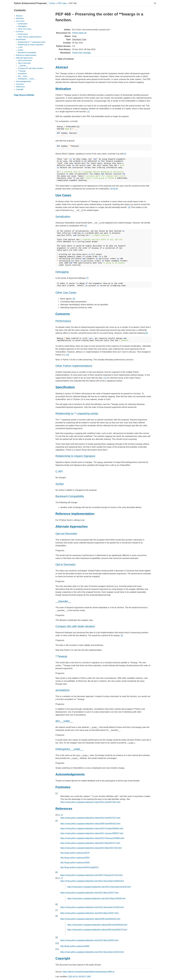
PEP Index (62, 3)
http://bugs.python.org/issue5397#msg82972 (80, 867)
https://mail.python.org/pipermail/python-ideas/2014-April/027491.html (90, 802)
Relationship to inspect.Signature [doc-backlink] (75, 456)
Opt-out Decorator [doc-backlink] (66, 534)
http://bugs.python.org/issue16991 (75, 946)
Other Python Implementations (30, 37)
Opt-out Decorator (25, 60)
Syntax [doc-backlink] (60, 484)
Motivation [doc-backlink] (63, 89)
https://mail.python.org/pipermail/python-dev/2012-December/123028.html (92, 881)
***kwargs (22, 71)
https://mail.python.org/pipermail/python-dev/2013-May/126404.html (89, 940)
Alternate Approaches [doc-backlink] (72, 526)
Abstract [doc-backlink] (62, 67)
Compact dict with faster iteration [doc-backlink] (75, 626)
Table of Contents (66, 59)
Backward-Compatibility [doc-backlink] (70, 496)
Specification (21, 39)
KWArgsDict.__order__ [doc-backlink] (69, 749)
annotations (22, 74)
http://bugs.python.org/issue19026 (75, 863)
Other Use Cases (25, 29)
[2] (125, 154)
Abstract (19, 16)
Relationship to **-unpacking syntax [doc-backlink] (77, 413)
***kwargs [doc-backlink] (61, 656)
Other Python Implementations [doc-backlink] (74, 366)
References (20, 87)
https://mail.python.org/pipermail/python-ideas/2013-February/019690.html (92, 838)
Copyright (20, 89)
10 (57, 943)
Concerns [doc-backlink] (63, 314)
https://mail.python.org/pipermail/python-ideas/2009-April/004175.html (97, 930)
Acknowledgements (24, 81)
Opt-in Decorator (24, 63)
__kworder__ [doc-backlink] (63, 601)
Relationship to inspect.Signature (31, 45)
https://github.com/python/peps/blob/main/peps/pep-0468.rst (89, 972)
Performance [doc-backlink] (63, 321)
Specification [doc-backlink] (65, 387)
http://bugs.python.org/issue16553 (75, 858)
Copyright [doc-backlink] (63, 958)
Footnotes (20, 84)
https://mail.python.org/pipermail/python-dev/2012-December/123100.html (92, 952)
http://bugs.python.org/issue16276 (75, 853)
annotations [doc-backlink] (63, 690)
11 (57, 949)
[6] (129, 207)
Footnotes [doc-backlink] (63, 787)
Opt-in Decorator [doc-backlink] (66, 564)
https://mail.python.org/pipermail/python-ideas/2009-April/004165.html (97, 925)
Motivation (20, 18)
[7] (87, 278)
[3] (111, 189)
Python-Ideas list (79, 33)
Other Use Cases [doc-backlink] (66, 293)
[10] (67, 355)
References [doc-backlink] (64, 809)
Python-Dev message (82, 53)
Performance (23, 34)
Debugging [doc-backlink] (62, 272)
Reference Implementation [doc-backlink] (75, 514)
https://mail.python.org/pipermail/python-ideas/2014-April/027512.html (90, 818)
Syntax (21, 50)
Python (52, 3)
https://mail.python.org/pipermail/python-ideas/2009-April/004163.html (90, 824)
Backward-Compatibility (27, 53)
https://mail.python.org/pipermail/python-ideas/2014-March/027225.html (91, 848)
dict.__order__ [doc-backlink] (64, 721)
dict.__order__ (23, 76)
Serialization (23, 24)
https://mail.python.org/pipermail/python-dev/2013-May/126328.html (96, 898)
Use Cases (20, 21)
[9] (146, 333)
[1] (88, 112)
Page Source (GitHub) (24, 95)
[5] (117, 189)
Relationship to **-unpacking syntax (32, 42)
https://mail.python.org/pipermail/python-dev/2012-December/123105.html (99, 887)
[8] (74, 299)
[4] (114, 189)
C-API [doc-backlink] (59, 471)
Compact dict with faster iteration (31, 68)
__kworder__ (23, 66)
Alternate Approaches (24, 58)
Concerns (20, 31)
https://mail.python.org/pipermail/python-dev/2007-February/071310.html (91, 875)
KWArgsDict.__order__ (27, 79)
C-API (20, 47)
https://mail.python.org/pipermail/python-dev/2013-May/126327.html (89, 893)
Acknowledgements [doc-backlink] (70, 774)
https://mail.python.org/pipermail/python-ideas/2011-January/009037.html (92, 833)
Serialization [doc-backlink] (63, 217)
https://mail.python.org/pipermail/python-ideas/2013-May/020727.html (90, 843)
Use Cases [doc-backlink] (63, 195)
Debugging (22, 26)
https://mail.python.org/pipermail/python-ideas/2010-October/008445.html (92, 828)
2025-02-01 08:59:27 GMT (80, 977)
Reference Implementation (26, 55)
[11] (105, 378)
